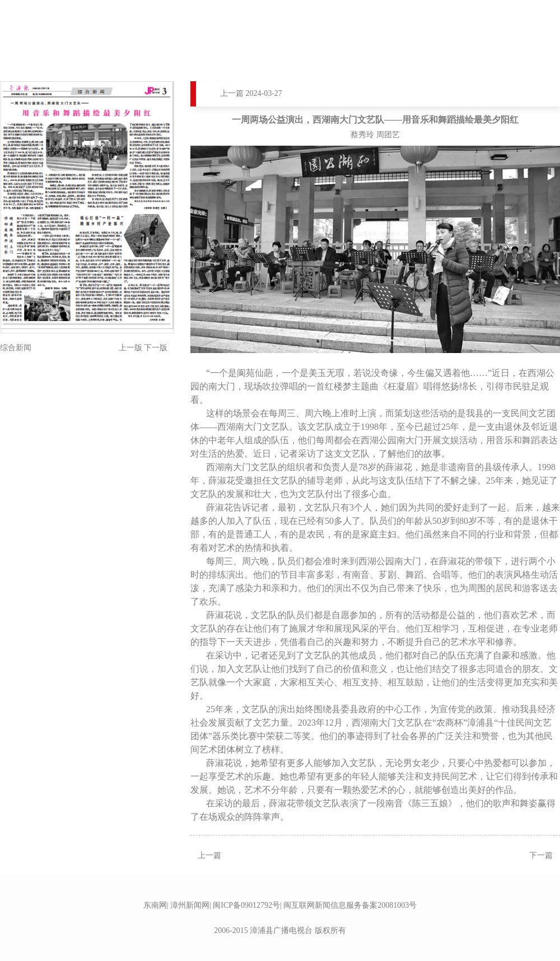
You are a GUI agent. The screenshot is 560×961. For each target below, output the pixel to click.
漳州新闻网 (190, 905)
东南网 (155, 905)
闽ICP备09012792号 (246, 905)
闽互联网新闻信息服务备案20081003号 (350, 905)
